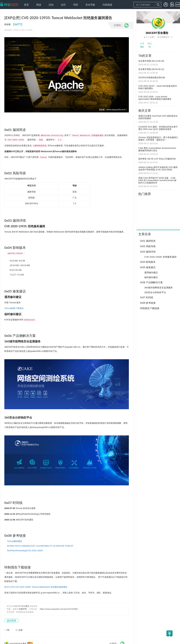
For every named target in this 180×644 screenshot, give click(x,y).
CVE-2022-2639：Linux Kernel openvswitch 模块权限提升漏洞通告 (155, 98)
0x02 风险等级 (148, 246)
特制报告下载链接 (150, 308)
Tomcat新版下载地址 (14, 308)
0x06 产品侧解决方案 (151, 282)
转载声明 (23, 609)
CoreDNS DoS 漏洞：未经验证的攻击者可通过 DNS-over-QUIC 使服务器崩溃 (158, 128)
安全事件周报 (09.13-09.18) (151, 61)
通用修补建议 (151, 272)
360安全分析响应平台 (155, 292)
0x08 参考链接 (148, 303)
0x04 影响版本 (148, 262)
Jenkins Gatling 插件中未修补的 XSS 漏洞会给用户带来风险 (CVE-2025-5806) (158, 168)
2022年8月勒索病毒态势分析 (152, 78)
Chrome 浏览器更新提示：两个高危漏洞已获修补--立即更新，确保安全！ (158, 139)
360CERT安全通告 (157, 33)
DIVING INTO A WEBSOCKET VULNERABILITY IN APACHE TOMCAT (40, 546)
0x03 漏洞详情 (148, 252)
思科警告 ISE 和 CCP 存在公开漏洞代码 (157, 159)
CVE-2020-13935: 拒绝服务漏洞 (160, 257)
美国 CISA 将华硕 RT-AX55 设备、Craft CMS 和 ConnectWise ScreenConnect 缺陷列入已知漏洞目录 (157, 180)
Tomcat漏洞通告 (15, 541)
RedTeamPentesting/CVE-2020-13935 (25, 551)
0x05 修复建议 (148, 267)
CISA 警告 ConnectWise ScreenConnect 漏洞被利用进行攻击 (157, 149)
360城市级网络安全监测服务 (159, 288)
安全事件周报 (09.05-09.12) (151, 69)
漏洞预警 (12, 620)
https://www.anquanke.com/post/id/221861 (59, 609)
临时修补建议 (151, 277)
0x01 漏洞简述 (148, 241)
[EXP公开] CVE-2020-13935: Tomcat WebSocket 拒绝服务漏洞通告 (36, 587)
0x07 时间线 (147, 297)
